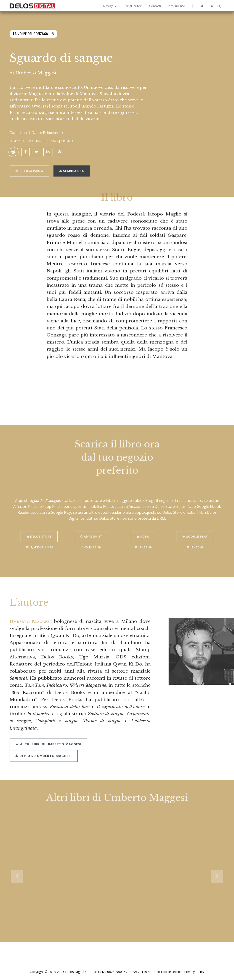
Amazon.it (91, 532)
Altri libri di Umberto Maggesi (48, 740)
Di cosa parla (29, 167)
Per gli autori (133, 6)
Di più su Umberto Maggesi (44, 751)
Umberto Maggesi (36, 73)
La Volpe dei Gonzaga (31, 33)
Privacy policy (194, 972)
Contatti (155, 6)
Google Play (195, 532)
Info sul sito (176, 6)
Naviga (110, 6)
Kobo (143, 532)
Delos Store (39, 532)
